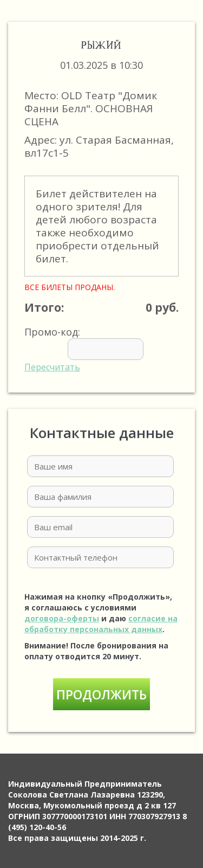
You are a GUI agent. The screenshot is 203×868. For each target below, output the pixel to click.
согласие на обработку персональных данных (101, 624)
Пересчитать (52, 367)
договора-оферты (62, 618)
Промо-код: (100, 349)
